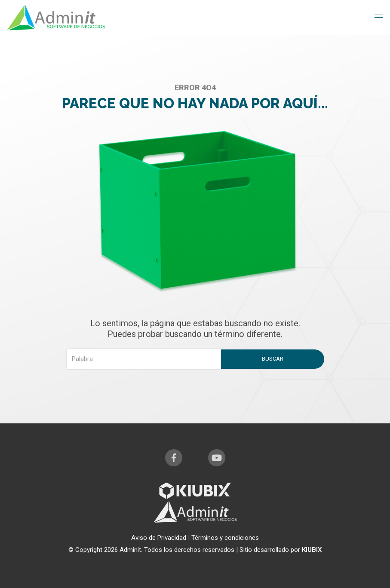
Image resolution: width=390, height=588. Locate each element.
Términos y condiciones (225, 538)
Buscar (273, 359)
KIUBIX (312, 550)
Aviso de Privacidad (160, 538)
